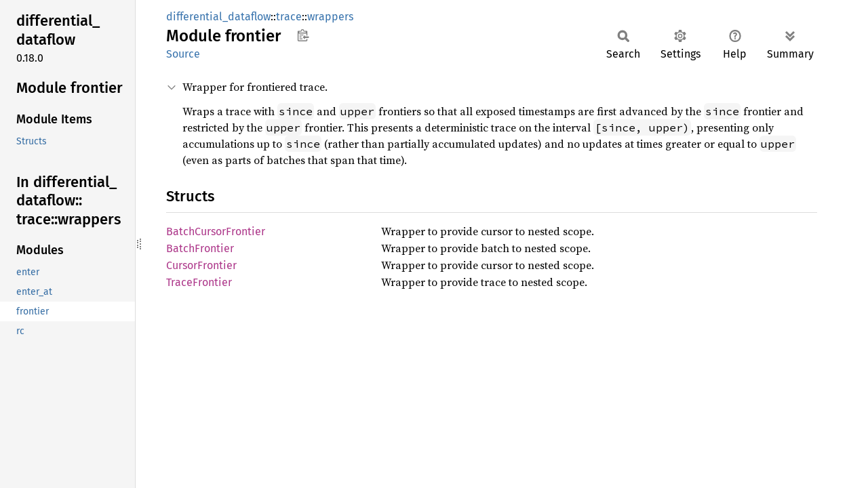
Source (183, 54)
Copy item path (303, 35)
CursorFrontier (201, 265)
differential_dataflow (218, 17)
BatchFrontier (200, 248)
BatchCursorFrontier (216, 231)
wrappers (330, 17)
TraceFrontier (199, 282)
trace (289, 17)
